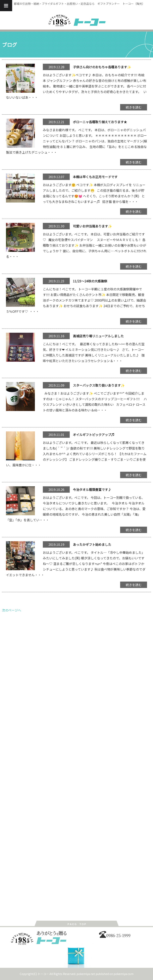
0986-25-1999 (115, 935)
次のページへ (12, 610)
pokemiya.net (86, 974)
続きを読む (134, 107)
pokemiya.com (124, 974)
